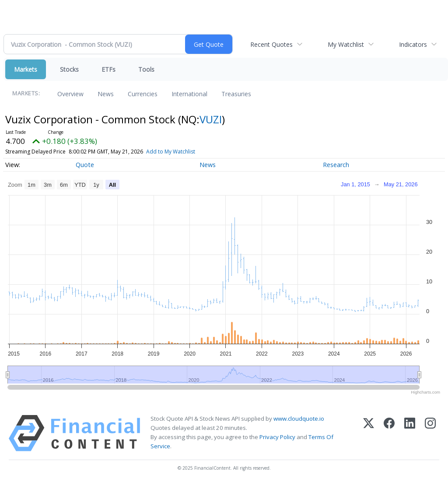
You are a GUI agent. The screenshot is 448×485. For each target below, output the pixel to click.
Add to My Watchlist (171, 152)
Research (336, 165)
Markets (26, 69)
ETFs (108, 69)
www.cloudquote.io (299, 419)
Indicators (413, 44)
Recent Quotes (271, 44)
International (189, 94)
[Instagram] (430, 433)
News (106, 94)
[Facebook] (389, 433)
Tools (146, 69)
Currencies (143, 94)
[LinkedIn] (410, 433)
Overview (70, 94)
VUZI (211, 119)
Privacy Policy (277, 437)
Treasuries (236, 94)
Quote (85, 165)
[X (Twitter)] (369, 433)
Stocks (69, 69)
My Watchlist (346, 44)
